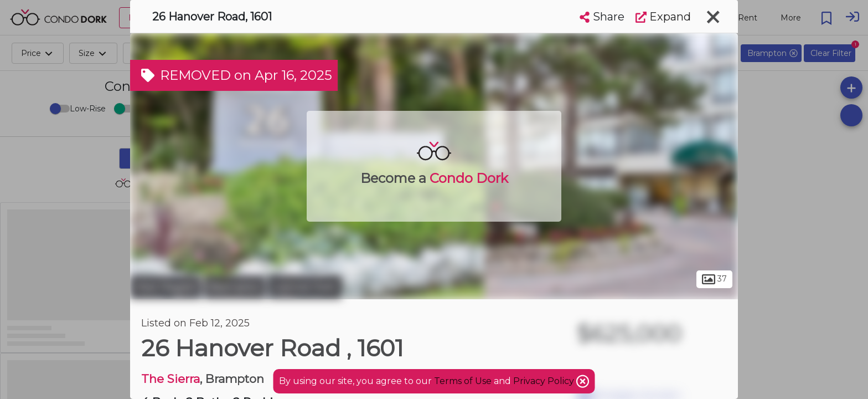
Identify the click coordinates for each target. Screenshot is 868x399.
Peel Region (166, 287)
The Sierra (170, 379)
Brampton (235, 287)
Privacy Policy (545, 381)
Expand (663, 17)
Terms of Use (463, 381)
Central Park (305, 287)
